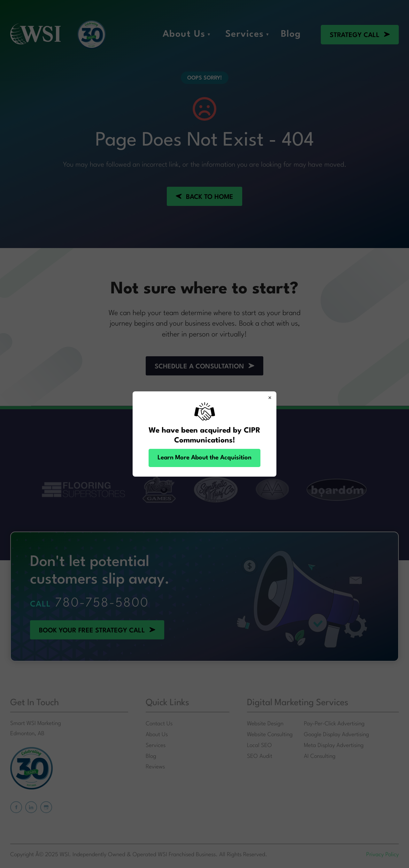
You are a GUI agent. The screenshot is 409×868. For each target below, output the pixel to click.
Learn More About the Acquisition (204, 458)
